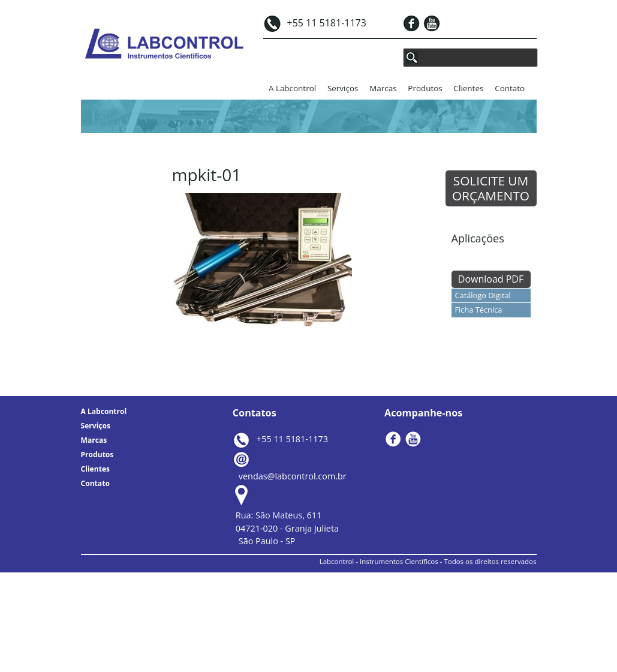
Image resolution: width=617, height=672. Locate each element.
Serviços (343, 88)
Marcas (383, 88)
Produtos (425, 88)
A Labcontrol (292, 88)
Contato (510, 88)
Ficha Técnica (479, 310)
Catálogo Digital (483, 295)
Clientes (469, 88)
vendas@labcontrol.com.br (293, 476)
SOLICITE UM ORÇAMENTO (491, 188)
